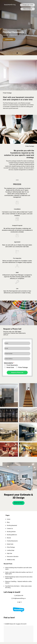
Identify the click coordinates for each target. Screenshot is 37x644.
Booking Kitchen (11, 532)
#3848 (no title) (11, 560)
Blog (8, 522)
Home (9, 519)
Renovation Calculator (13, 557)
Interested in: (9, 363)
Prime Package (23, 367)
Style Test (10, 553)
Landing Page (11, 550)
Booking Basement (12, 525)
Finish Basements (12, 365)
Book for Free (18, 503)
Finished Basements (12, 541)
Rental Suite (10, 367)
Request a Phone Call (17, 373)
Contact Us (10, 528)
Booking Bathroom (12, 535)
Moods (9, 538)
